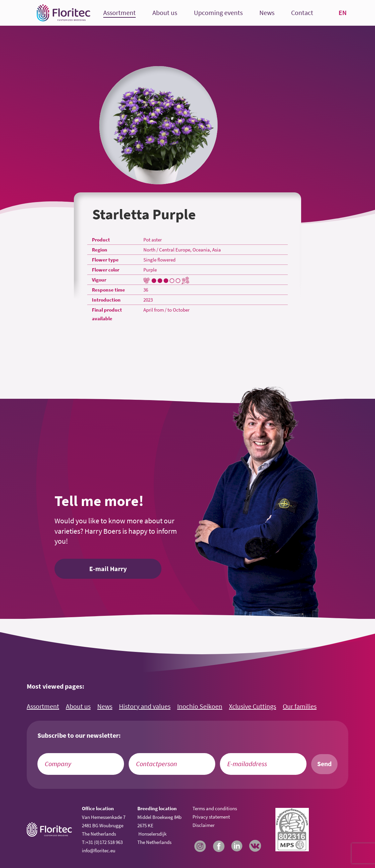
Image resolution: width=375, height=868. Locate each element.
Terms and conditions (215, 808)
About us (165, 13)
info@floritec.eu (99, 850)
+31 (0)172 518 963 (104, 842)
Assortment (119, 13)
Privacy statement (211, 817)
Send (324, 764)
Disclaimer (204, 825)
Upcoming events (218, 13)
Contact (302, 13)
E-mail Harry (108, 569)
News (267, 13)
